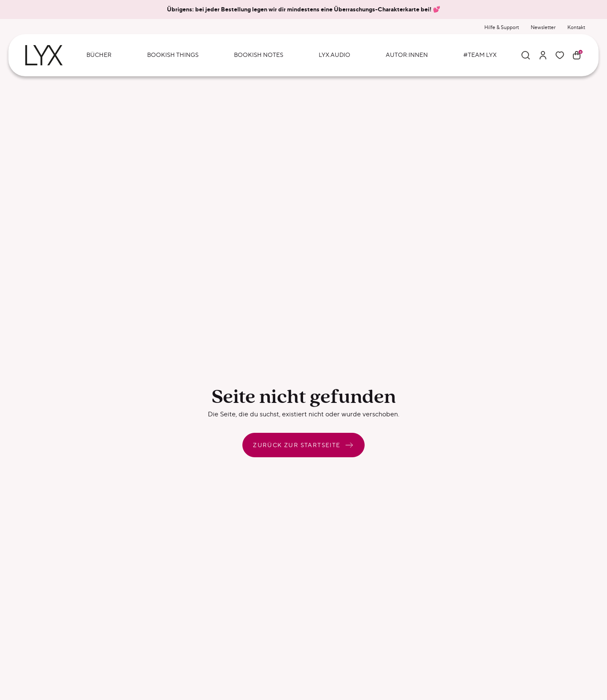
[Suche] (526, 55)
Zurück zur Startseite (303, 445)
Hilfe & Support (502, 27)
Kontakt (576, 27)
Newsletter (543, 27)
